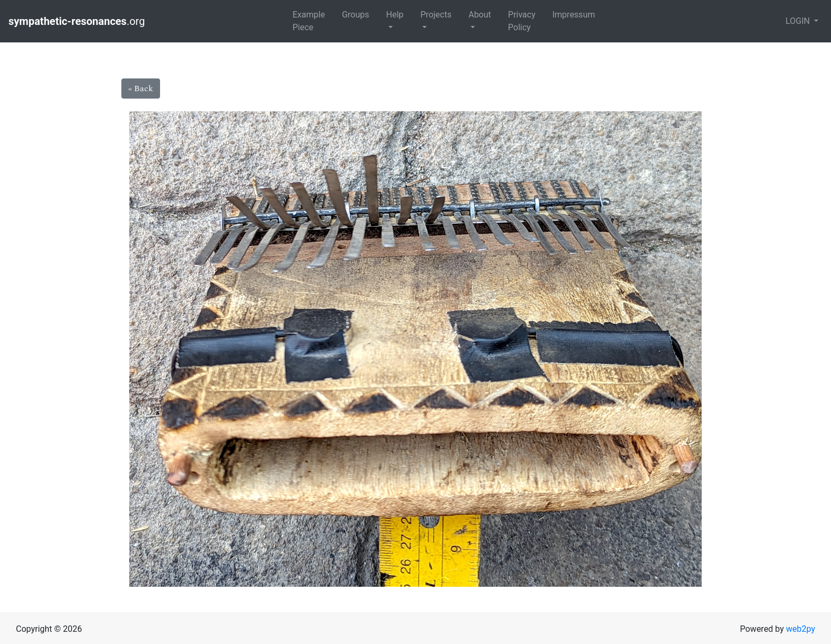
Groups (355, 15)
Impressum (574, 15)
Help (395, 15)
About (480, 15)
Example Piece (309, 21)
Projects (436, 15)
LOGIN (799, 21)
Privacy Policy (522, 21)
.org (78, 21)
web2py (801, 629)
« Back (141, 89)
